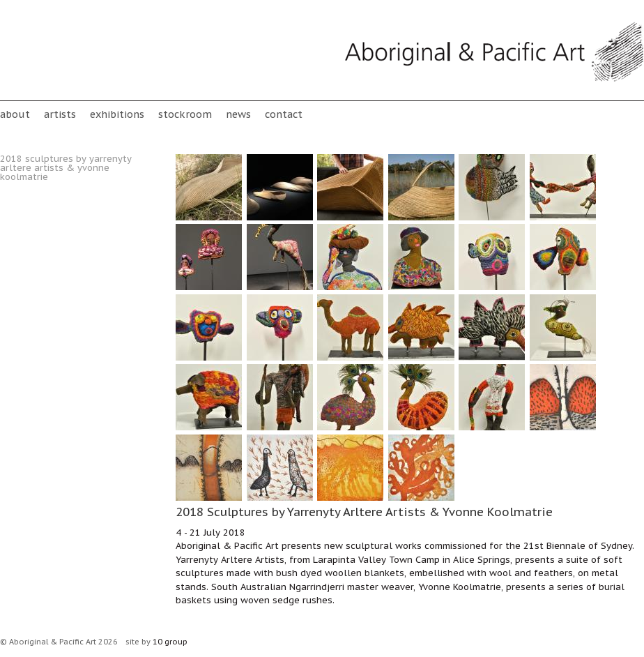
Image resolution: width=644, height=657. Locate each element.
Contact (284, 114)
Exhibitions (117, 114)
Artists (60, 114)
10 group (170, 642)
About (15, 114)
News (238, 114)
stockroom (185, 114)
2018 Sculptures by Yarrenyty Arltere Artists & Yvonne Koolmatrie (66, 168)
